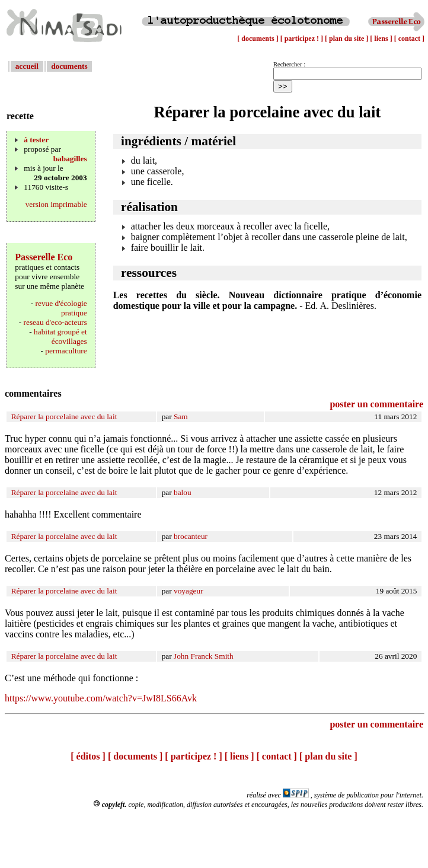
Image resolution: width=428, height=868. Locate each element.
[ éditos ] (88, 756)
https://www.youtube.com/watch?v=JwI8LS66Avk (101, 698)
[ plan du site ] (347, 39)
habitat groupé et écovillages (60, 336)
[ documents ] (258, 39)
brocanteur (191, 536)
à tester (36, 140)
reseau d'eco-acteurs (55, 322)
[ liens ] (382, 39)
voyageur (189, 591)
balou (183, 492)
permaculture (66, 351)
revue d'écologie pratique (61, 308)
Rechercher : (289, 64)
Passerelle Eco (44, 257)
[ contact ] (409, 39)
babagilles (70, 159)
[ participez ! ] (303, 39)
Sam (181, 417)
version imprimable (56, 204)
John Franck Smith (204, 656)
